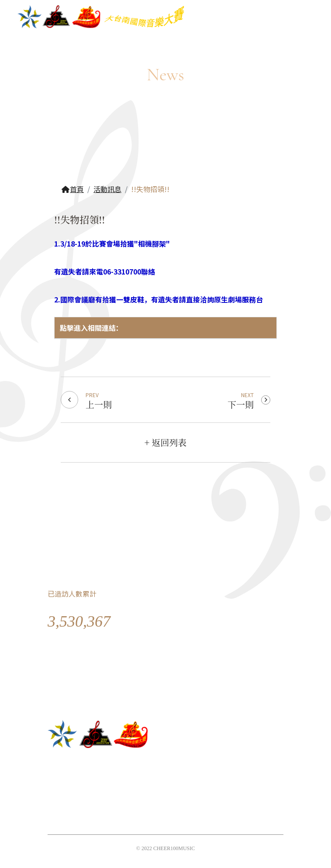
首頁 (72, 189)
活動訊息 (107, 189)
